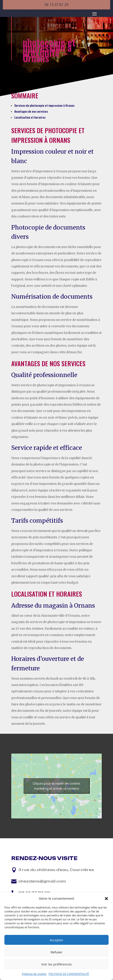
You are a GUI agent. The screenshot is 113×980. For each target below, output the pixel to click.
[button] (106, 899)
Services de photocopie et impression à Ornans (44, 105)
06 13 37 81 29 (56, 5)
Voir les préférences (56, 964)
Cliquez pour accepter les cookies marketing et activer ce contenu (56, 786)
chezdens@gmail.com (42, 881)
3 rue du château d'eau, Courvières (56, 870)
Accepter (56, 940)
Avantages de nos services (31, 111)
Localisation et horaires (30, 117)
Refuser (57, 952)
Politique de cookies (34, 974)
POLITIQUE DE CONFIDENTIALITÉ (69, 974)
